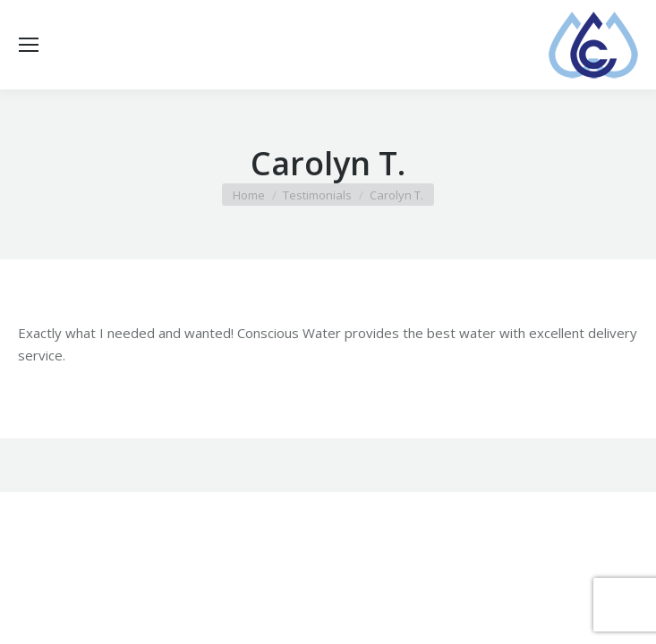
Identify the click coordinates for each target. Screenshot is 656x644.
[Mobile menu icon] (29, 45)
